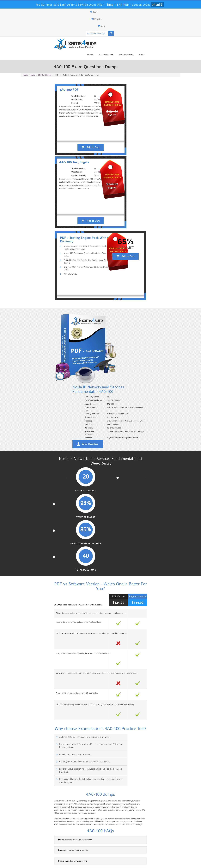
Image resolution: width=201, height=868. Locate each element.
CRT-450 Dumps (140, 847)
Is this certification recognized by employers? (42, 566)
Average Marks (80, 289)
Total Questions (162, 289)
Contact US (84, 863)
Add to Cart (62, 107)
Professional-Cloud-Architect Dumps (114, 848)
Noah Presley (99, 822)
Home (125, 23)
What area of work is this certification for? (40, 556)
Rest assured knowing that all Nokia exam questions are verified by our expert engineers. (142, 453)
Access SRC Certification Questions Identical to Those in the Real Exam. (64, 136)
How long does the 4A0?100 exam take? (40, 577)
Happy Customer (99, 827)
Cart (177, 23)
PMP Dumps (34, 847)
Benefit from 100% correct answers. (42, 440)
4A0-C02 (26, 707)
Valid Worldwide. (40, 149)
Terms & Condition (66, 863)
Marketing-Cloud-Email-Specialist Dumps (167, 848)
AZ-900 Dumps (87, 851)
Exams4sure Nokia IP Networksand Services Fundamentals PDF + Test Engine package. (143, 429)
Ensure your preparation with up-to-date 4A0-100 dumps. (133, 440)
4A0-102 (26, 678)
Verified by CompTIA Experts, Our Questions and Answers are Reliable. (64, 140)
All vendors (141, 23)
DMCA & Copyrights (102, 863)
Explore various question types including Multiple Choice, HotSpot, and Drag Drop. (60, 453)
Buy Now (169, 650)
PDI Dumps (61, 851)
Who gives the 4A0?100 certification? (39, 524)
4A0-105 (26, 668)
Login (162, 12)
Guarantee (49, 863)
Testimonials (161, 23)
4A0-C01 (26, 697)
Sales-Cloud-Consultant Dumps (87, 848)
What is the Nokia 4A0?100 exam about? (40, 513)
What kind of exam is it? (33, 598)
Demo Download (113, 231)
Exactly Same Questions (121, 289)
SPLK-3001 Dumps (140, 851)
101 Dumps (61, 847)
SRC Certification (45, 48)
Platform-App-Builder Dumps (34, 853)
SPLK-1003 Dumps (114, 851)
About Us (35, 863)
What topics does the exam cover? (37, 534)
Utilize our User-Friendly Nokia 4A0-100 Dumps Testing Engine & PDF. (63, 145)
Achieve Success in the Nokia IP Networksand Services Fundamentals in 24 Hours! (69, 131)
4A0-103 (26, 649)
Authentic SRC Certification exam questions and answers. (51, 428)
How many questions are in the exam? (39, 588)
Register (148, 12)
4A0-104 (26, 659)
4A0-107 (26, 688)
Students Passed (39, 289)
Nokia (33, 48)
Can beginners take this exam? (36, 545)
